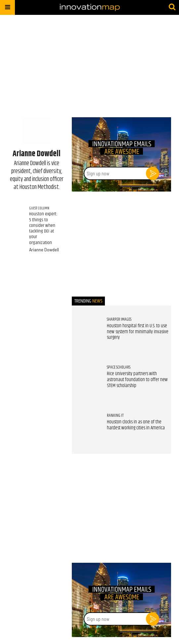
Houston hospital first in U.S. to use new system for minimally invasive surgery (138, 332)
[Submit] (172, 7)
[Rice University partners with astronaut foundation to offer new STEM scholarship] (86, 378)
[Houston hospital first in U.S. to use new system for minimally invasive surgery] (86, 330)
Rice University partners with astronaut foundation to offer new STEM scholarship (137, 380)
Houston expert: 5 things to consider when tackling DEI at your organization (43, 228)
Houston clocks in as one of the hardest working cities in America (136, 425)
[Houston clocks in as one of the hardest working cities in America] (86, 426)
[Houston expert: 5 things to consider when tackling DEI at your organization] (15, 212)
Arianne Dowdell (44, 250)
